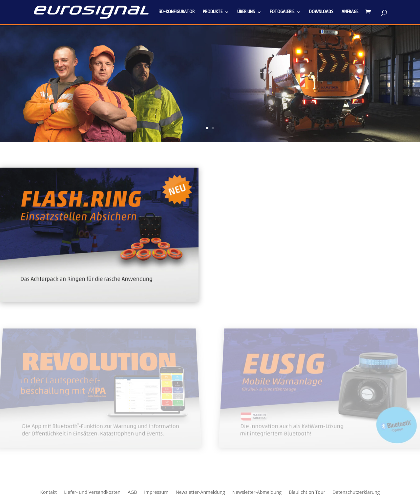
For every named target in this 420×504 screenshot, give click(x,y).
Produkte (213, 12)
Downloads (321, 12)
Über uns (246, 12)
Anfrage (350, 12)
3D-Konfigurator (177, 12)
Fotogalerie (282, 12)
